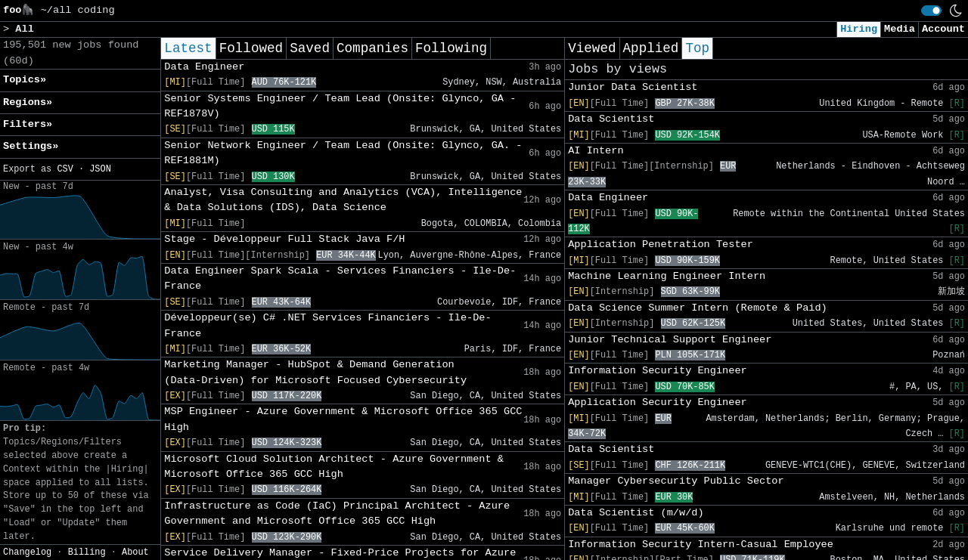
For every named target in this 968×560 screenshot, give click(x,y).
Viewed (592, 48)
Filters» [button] (28, 124)
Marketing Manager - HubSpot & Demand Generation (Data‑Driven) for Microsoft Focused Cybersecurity (315, 372)
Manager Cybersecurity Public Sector (676, 481)
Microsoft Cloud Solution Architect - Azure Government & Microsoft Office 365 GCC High (334, 467)
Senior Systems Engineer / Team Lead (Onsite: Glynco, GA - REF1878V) (340, 106)
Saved (310, 48)
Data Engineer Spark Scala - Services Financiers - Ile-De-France (340, 278)
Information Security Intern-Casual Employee (701, 545)
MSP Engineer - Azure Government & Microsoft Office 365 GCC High (343, 419)
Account (943, 29)
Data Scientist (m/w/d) (636, 513)
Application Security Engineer (658, 402)
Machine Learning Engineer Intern (667, 276)
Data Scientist (611, 119)
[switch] (931, 11)
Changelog (27, 552)
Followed (251, 48)
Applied (651, 48)
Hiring (859, 29)
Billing (87, 552)
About (135, 552)
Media (900, 29)
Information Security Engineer (658, 371)
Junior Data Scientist (633, 87)
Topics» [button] (25, 80)
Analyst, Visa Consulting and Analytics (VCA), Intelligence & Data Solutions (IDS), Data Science (343, 200)
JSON (100, 169)
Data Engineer (204, 67)
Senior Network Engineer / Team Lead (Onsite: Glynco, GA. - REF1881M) (343, 153)
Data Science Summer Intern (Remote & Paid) (698, 308)
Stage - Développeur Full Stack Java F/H (284, 239)
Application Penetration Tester (661, 244)
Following (451, 48)
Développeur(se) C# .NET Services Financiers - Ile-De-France (327, 325)
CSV (65, 169)
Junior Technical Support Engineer (670, 340)
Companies (372, 48)
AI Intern (596, 151)
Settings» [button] (31, 146)
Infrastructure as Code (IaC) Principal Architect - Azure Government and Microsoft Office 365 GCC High (337, 514)
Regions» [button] (28, 102)
